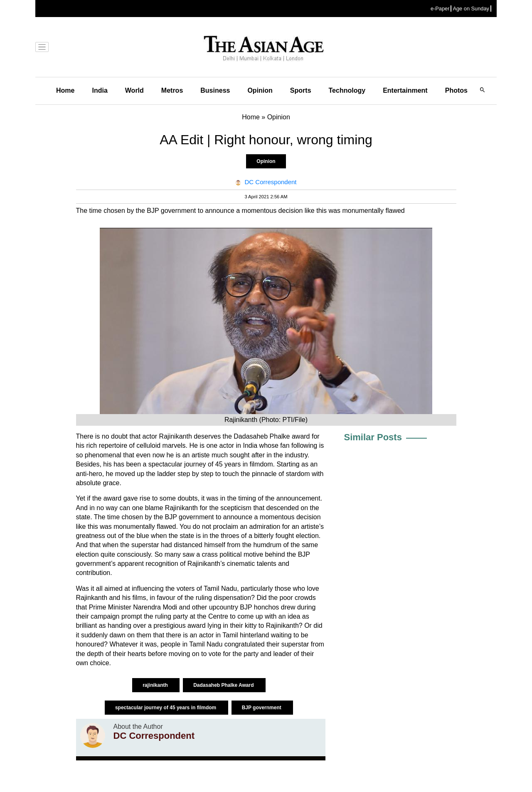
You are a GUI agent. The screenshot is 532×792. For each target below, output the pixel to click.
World (134, 90)
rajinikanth (156, 685)
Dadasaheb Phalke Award (224, 685)
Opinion (260, 90)
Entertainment (405, 90)
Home (65, 90)
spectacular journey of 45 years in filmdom (166, 708)
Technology (347, 90)
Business (215, 90)
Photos (456, 90)
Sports (301, 90)
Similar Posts (373, 437)
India (100, 90)
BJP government (262, 708)
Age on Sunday (471, 9)
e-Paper (440, 9)
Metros (172, 90)
